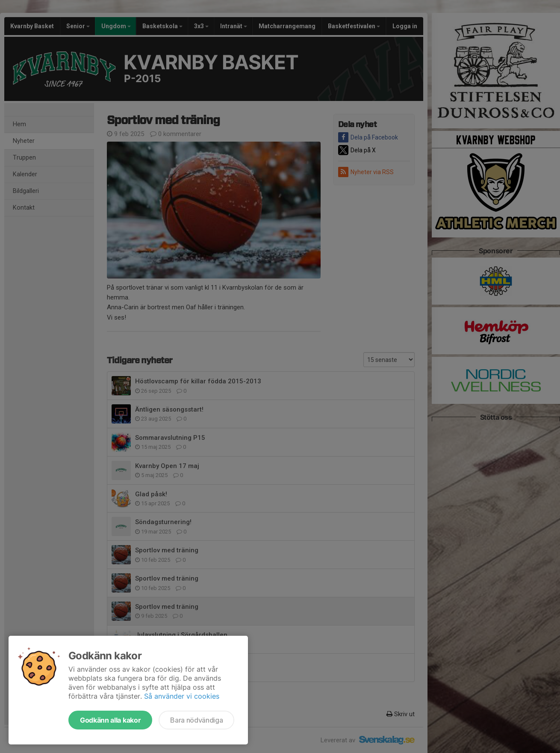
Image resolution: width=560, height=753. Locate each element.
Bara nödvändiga (196, 720)
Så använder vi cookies (182, 696)
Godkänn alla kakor (110, 720)
